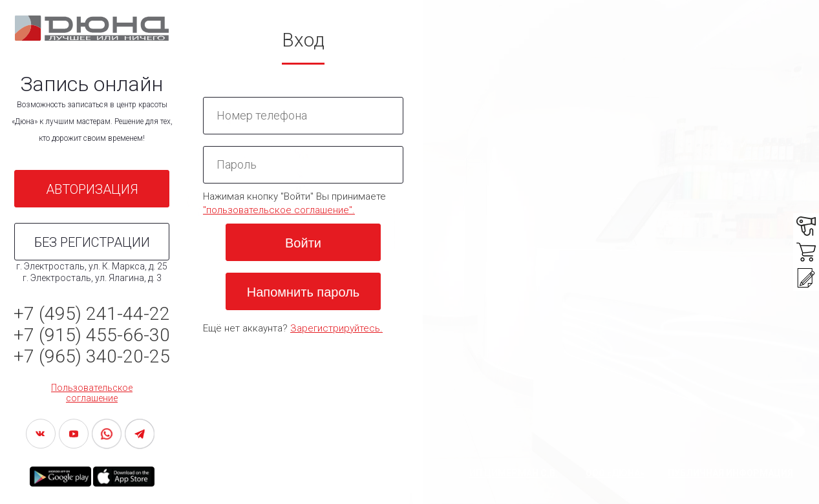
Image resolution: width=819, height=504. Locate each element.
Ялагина (126, 278)
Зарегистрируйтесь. (336, 328)
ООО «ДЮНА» (615, 473)
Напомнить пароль (303, 292)
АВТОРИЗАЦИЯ (92, 189)
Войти (303, 243)
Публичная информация (730, 473)
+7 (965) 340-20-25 (92, 356)
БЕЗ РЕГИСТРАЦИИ (92, 242)
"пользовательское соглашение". (279, 210)
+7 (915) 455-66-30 (92, 335)
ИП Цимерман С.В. (514, 473)
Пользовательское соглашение (92, 393)
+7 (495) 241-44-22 (92, 314)
